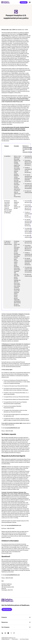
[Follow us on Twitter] (11, 633)
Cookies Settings (24, 639)
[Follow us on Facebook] (14, 633)
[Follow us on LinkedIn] (2, 633)
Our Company (5, 627)
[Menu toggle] (30, 2)
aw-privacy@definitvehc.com (14, 525)
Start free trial (7, 609)
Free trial (24, 2)
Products (4, 617)
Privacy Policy (7, 570)
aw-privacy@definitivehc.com (13, 428)
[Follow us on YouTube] (8, 633)
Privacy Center (15, 639)
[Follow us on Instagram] (5, 633)
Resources (5, 622)
